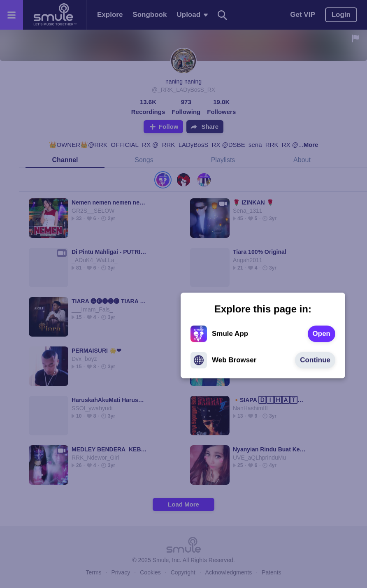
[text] (242, 293)
